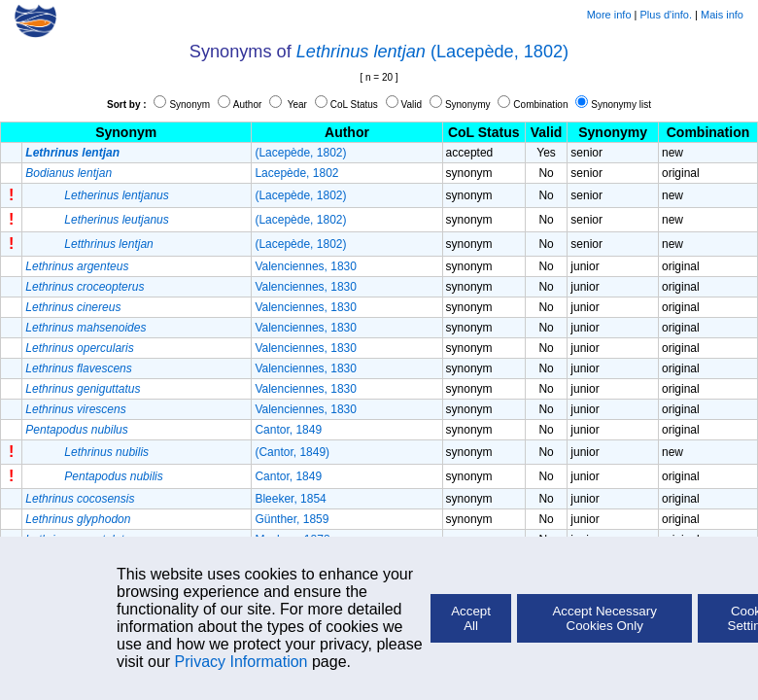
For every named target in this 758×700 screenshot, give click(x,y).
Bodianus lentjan (69, 173)
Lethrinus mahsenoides (86, 328)
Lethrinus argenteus (77, 266)
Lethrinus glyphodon (78, 519)
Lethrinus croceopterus (85, 287)
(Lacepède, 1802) (500, 52)
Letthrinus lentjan (108, 244)
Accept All (471, 618)
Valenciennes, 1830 (306, 266)
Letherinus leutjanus (116, 220)
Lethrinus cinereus (73, 307)
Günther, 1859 (292, 519)
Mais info (722, 15)
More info (609, 15)
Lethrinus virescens (75, 409)
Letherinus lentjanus (116, 195)
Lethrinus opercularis (79, 348)
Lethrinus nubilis (106, 452)
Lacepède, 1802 (296, 173)
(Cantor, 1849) (292, 452)
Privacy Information (241, 662)
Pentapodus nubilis (113, 476)
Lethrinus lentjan (361, 52)
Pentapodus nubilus (76, 430)
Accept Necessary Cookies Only (604, 618)
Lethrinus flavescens (78, 368)
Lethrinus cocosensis (80, 499)
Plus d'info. (666, 15)
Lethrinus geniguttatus (83, 389)
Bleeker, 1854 (290, 499)
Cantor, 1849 (288, 430)
